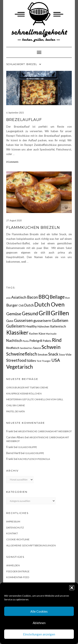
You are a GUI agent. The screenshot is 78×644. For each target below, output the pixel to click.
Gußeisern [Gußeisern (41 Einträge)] (15, 326)
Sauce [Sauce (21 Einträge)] (37, 348)
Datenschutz (15, 528)
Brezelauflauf (24, 120)
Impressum (13, 521)
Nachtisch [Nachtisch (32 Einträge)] (14, 340)
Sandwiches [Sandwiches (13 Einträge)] (26, 348)
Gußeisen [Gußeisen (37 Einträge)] (60, 320)
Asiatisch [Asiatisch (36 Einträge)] (19, 297)
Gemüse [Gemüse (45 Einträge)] (14, 314)
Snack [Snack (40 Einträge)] (53, 354)
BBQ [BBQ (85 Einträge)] (44, 297)
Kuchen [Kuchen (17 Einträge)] (33, 334)
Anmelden (13, 565)
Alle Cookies (39, 611)
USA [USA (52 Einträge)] (56, 360)
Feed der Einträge (18, 571)
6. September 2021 (15, 113)
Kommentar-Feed (18, 577)
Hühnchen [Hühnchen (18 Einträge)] (43, 326)
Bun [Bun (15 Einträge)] (68, 298)
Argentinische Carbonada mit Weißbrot (45, 431)
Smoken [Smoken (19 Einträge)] (43, 355)
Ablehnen (39, 623)
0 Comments (12, 162)
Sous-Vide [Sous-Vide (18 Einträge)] (65, 355)
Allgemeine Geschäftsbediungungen (31, 545)
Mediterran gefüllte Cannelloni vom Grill (35, 399)
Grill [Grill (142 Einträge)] (44, 313)
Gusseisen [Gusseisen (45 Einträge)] (23, 320)
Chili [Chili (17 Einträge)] (21, 306)
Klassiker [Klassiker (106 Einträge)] (17, 332)
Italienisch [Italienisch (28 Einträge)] (58, 326)
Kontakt (12, 533)
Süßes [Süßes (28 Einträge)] (31, 360)
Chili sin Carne (16, 405)
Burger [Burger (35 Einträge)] (12, 305)
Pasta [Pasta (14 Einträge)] (26, 341)
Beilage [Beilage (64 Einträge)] (57, 297)
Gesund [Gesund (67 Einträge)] (30, 313)
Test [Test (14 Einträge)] (39, 361)
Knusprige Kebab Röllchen (24, 393)
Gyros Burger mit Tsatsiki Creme (27, 387)
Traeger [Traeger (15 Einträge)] (46, 361)
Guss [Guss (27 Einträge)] (10, 321)
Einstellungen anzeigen (39, 634)
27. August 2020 (14, 220)
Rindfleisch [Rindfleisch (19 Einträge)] (13, 348)
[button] (72, 588)
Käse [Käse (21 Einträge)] (42, 333)
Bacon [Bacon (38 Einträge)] (32, 297)
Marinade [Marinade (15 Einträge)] (51, 334)
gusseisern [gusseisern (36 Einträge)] (42, 320)
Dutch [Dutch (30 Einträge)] (29, 305)
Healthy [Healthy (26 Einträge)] (31, 326)
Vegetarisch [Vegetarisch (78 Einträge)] (20, 367)
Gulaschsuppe (28, 447)
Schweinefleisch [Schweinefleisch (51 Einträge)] (22, 354)
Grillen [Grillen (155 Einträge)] (60, 313)
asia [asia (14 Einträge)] (8, 298)
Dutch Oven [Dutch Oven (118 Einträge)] (49, 304)
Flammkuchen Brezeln (33, 228)
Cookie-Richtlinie (18, 539)
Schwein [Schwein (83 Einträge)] (51, 347)
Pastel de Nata (15, 411)
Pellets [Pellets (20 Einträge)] (47, 341)
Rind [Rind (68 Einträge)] (57, 340)
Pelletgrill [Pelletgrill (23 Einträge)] (36, 341)
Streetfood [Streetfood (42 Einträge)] (16, 360)
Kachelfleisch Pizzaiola (34, 459)
